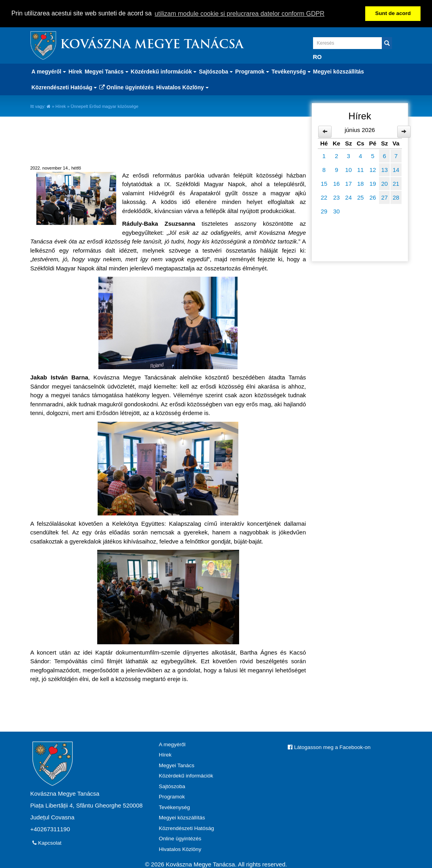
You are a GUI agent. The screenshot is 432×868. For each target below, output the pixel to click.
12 (373, 169)
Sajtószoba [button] (216, 71)
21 (396, 183)
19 (373, 183)
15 (324, 183)
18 (361, 183)
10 (348, 169)
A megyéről (172, 744)
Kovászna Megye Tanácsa (152, 44)
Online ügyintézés (126, 87)
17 (348, 183)
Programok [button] (252, 71)
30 (337, 210)
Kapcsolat (47, 842)
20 (384, 183)
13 (384, 169)
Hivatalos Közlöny (180, 848)
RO (318, 56)
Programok (172, 796)
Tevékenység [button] (291, 71)
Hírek (75, 71)
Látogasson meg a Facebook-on (329, 746)
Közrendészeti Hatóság (187, 827)
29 (324, 210)
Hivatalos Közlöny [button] (182, 87)
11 (361, 169)
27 (384, 197)
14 (396, 169)
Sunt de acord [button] (393, 13)
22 (324, 197)
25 (361, 197)
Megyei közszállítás (339, 71)
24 (348, 197)
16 (337, 183)
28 (396, 197)
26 (373, 197)
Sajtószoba (172, 786)
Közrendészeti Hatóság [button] (64, 87)
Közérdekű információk (186, 775)
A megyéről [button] (49, 71)
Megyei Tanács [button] (106, 71)
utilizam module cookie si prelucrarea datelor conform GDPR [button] (240, 14)
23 (337, 197)
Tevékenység (174, 807)
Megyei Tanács (177, 765)
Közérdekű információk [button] (164, 71)
